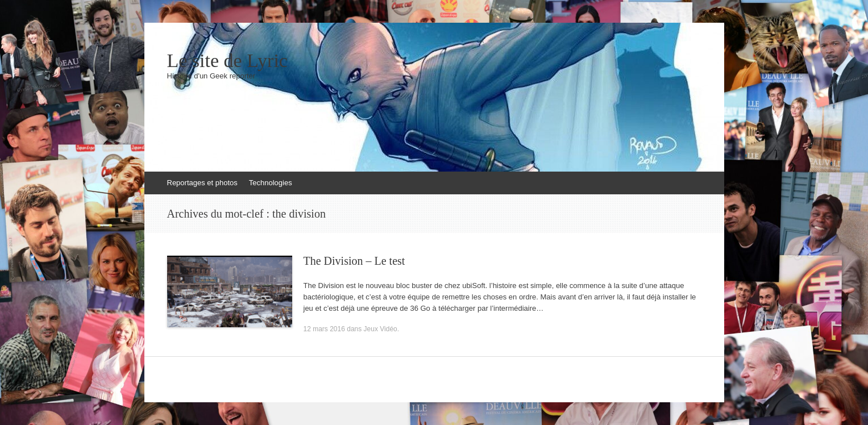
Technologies (271, 183)
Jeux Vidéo (381, 329)
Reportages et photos (202, 183)
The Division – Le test (354, 261)
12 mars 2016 (324, 329)
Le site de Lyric (227, 61)
